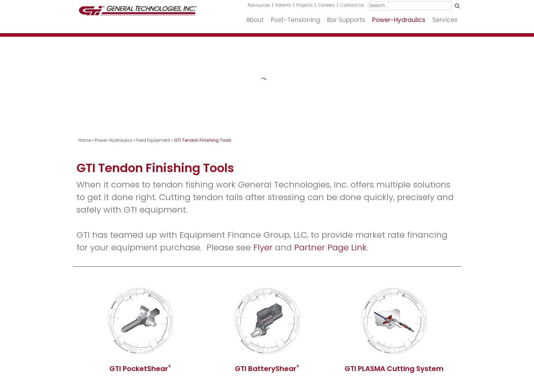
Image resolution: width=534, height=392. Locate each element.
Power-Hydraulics (399, 20)
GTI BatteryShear (267, 369)
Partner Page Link (330, 247)
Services (445, 20)
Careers (326, 5)
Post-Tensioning (295, 20)
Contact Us (352, 5)
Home (85, 140)
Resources (259, 5)
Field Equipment (153, 140)
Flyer (263, 247)
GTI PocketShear (140, 369)
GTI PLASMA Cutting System (394, 369)
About (255, 20)
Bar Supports (346, 20)
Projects (305, 5)
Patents (283, 5)
